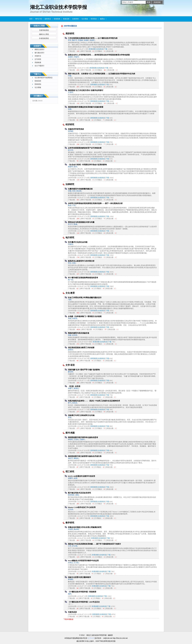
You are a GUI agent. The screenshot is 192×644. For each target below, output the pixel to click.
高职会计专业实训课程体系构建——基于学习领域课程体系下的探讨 (94, 544)
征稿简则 (75, 19)
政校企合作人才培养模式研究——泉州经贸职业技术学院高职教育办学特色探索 (99, 55)
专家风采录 (72, 612)
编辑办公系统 (44, 34)
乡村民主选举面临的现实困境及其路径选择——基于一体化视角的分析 (95, 203)
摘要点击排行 (39, 49)
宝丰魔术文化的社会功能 (78, 242)
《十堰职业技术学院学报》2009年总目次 (84, 602)
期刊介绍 (39, 19)
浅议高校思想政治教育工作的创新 (81, 348)
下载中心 (37, 74)
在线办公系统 (39, 26)
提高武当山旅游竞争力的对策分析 (81, 261)
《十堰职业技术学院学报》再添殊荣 (82, 592)
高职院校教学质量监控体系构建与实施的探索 (86, 107)
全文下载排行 (39, 66)
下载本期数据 (68, 619)
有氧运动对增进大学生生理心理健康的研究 (85, 527)
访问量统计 (38, 96)
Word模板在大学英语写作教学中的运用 (83, 561)
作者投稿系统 (44, 38)
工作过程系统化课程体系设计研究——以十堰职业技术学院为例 (93, 38)
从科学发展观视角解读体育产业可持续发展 (85, 148)
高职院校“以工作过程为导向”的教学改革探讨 (86, 90)
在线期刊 (37, 46)
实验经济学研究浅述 (76, 129)
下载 (106, 49)
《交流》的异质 (74, 386)
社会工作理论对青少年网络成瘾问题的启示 (85, 298)
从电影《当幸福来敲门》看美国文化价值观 (85, 316)
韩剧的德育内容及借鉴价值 (79, 333)
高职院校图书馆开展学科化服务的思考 (83, 437)
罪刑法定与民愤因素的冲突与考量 (81, 222)
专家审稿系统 (44, 30)
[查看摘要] (92, 49)
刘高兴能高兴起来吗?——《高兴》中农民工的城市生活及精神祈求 (94, 401)
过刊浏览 (38, 59)
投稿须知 (38, 84)
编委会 (102, 19)
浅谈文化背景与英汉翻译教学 (79, 577)
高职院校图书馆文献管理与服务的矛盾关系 (85, 456)
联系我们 (94, 19)
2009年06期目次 (70, 26)
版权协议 (48, 19)
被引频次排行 (39, 53)
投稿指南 (57, 19)
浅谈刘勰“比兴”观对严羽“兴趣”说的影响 (84, 370)
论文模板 (38, 87)
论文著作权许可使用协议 (44, 78)
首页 (31, 19)
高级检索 (38, 62)
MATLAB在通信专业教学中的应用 (81, 476)
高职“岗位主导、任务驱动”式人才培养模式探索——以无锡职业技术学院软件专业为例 (101, 74)
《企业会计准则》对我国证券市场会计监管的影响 (87, 165)
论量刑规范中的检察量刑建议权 (80, 189)
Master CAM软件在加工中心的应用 (82, 507)
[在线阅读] (100, 49)
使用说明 (91, 638)
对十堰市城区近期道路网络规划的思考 (83, 278)
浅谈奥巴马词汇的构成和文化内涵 (81, 415)
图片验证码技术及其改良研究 (79, 493)
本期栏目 (38, 56)
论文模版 (85, 19)
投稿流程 (66, 19)
